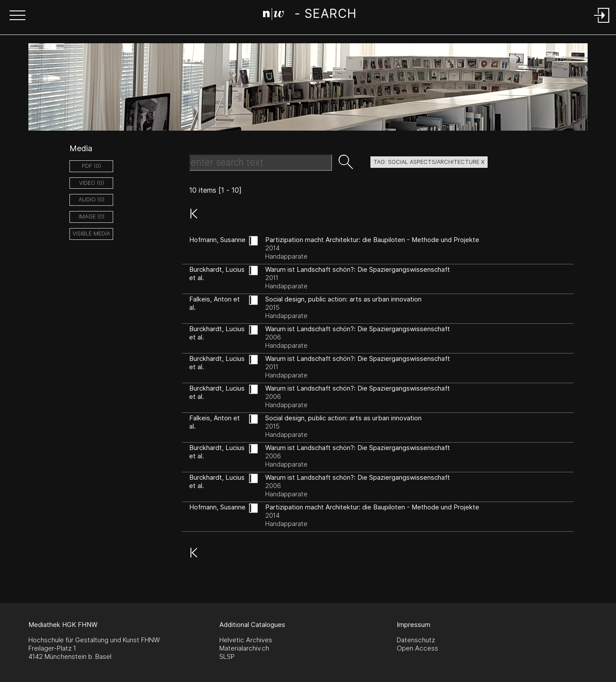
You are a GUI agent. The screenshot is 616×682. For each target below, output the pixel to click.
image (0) (92, 216)
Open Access (417, 648)
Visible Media (91, 234)
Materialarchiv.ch (244, 648)
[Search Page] (310, 15)
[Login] (602, 23)
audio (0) (92, 199)
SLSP (227, 656)
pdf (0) (91, 166)
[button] (17, 16)
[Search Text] (261, 163)
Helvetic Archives (246, 640)
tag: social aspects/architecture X (429, 162)
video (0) (92, 183)
